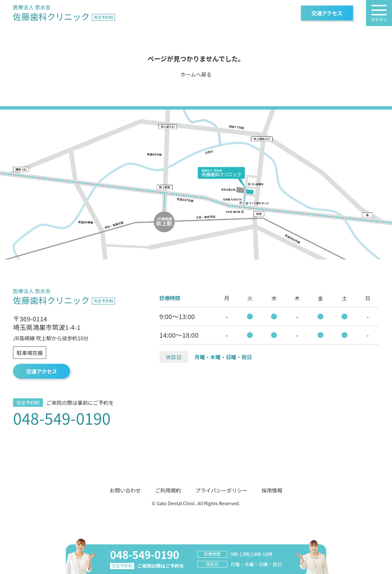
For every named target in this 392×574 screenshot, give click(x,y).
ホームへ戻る (196, 74)
